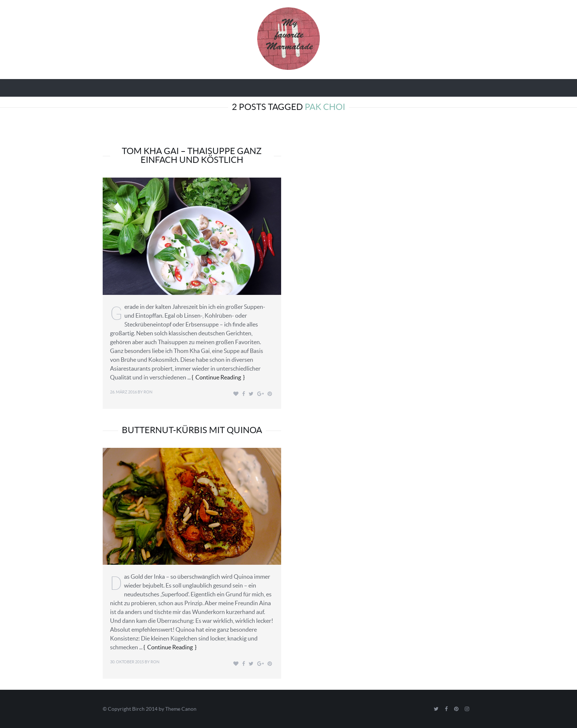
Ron (148, 392)
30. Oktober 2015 (127, 662)
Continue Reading (218, 377)
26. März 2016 (123, 392)
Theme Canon (181, 709)
